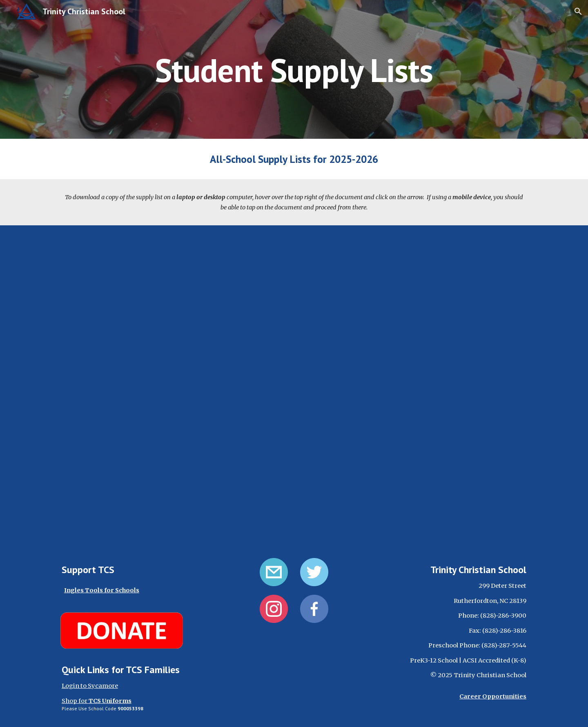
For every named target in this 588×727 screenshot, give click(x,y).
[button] (578, 11)
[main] (294, 69)
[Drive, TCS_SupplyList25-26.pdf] (294, 387)
